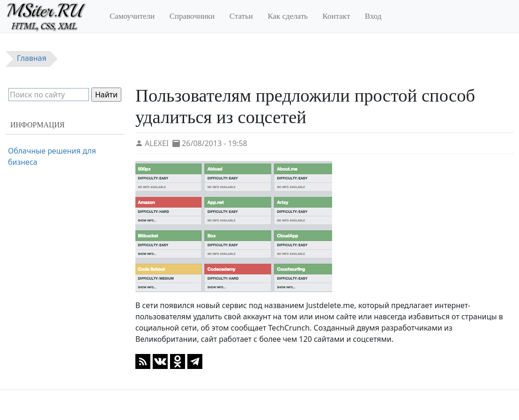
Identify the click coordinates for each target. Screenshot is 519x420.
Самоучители (132, 16)
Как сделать (288, 16)
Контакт (337, 16)
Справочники (192, 16)
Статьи (241, 16)
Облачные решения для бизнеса (52, 156)
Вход (373, 16)
